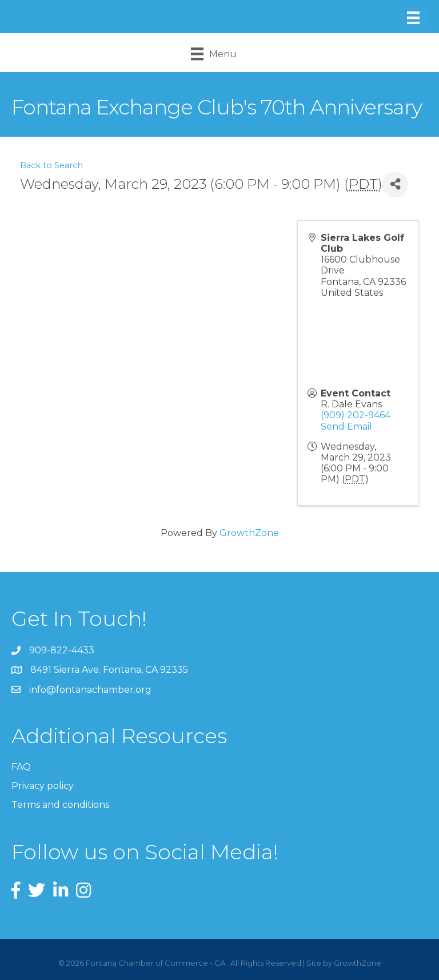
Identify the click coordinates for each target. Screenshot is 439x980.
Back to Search (51, 165)
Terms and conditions (60, 805)
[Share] (395, 185)
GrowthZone (249, 533)
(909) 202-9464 (356, 415)
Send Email (346, 426)
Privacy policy (43, 786)
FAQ (21, 767)
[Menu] (413, 18)
